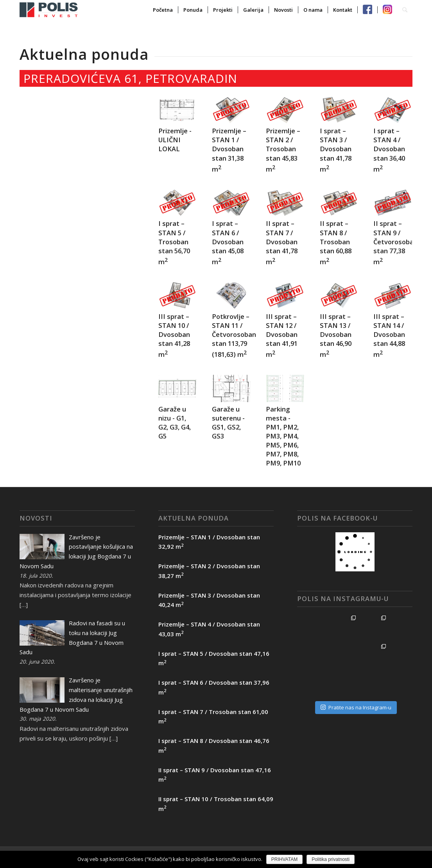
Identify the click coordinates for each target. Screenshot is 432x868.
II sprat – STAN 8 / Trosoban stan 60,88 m (336, 243)
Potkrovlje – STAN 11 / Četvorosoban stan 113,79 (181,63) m (234, 336)
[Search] (405, 10)
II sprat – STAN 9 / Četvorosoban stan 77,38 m (395, 243)
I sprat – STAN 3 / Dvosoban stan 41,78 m (336, 150)
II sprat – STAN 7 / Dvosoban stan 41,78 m (282, 243)
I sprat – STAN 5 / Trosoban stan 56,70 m (174, 243)
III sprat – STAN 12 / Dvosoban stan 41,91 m (282, 336)
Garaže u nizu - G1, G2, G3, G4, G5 (175, 422)
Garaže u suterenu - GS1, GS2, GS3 (228, 422)
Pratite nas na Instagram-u (356, 679)
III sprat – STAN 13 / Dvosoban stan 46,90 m (336, 336)
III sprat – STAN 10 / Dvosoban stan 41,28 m (174, 336)
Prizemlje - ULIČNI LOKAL (175, 140)
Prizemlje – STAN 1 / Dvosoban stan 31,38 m (229, 150)
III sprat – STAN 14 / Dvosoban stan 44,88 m (389, 336)
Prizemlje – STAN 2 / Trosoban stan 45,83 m (283, 150)
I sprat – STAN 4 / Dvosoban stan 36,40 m (389, 150)
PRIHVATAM (284, 859)
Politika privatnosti (331, 859)
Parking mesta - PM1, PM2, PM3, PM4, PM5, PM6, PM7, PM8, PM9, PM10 (283, 436)
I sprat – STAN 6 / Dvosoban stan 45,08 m (228, 243)
